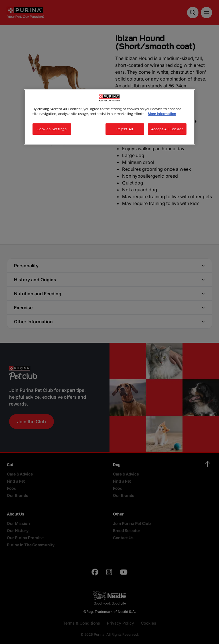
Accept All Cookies (167, 129)
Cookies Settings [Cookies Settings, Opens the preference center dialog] (52, 129)
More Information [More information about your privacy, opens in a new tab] (162, 114)
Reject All (125, 129)
